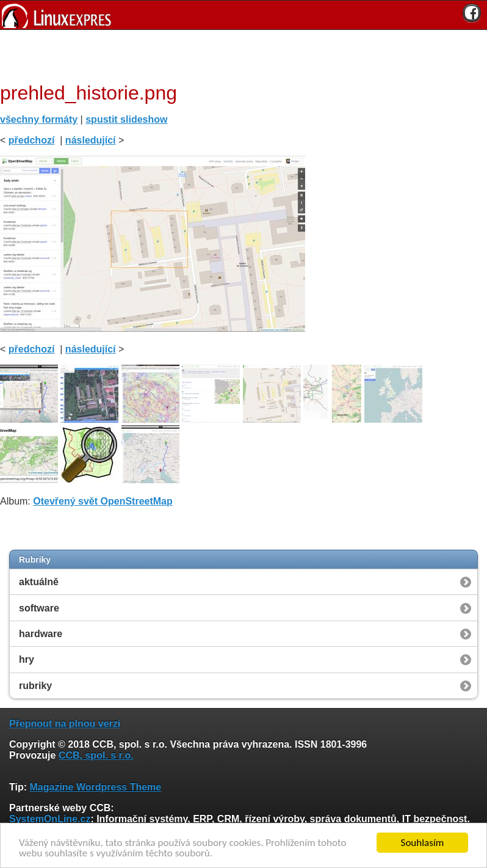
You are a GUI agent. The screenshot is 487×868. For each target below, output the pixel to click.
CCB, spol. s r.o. (96, 755)
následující (91, 140)
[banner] (243, 15)
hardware (41, 634)
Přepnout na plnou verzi (65, 724)
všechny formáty (39, 119)
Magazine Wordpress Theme (95, 787)
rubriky (35, 686)
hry (27, 659)
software (39, 608)
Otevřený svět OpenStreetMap (103, 501)
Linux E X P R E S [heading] (243, 15)
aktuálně (39, 582)
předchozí (32, 140)
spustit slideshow (126, 119)
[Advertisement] (239, 54)
